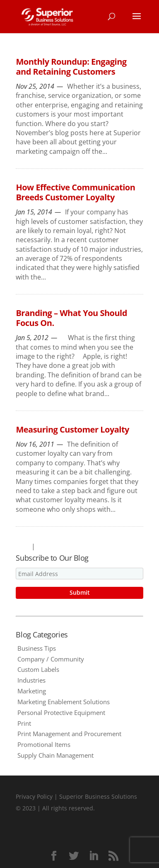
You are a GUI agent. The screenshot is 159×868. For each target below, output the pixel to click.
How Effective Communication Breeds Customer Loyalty (75, 192)
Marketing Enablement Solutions (64, 702)
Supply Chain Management (55, 755)
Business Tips (37, 648)
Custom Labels (38, 669)
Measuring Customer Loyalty (72, 429)
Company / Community (51, 659)
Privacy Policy (34, 796)
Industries (31, 680)
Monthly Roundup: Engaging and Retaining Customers (71, 67)
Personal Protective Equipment (61, 712)
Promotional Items (44, 744)
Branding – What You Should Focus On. (71, 318)
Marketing (32, 691)
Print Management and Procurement (69, 734)
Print (24, 723)
